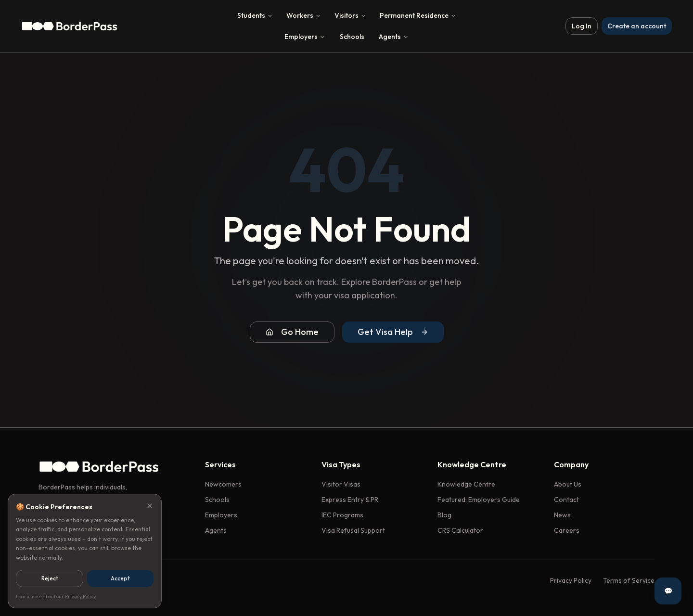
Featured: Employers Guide (479, 500)
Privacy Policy (571, 580)
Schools (352, 37)
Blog (444, 515)
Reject (50, 578)
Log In (582, 26)
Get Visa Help (393, 332)
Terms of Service (629, 580)
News (562, 515)
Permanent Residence (418, 15)
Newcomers (223, 484)
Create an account (637, 26)
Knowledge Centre (466, 484)
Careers (567, 530)
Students (255, 15)
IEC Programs (342, 515)
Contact (566, 500)
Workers (304, 15)
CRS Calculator (460, 530)
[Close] (150, 506)
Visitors (350, 15)
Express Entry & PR (350, 500)
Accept (120, 578)
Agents (394, 37)
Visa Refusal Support (353, 530)
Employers (305, 37)
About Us (568, 484)
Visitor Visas (341, 484)
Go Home (292, 332)
